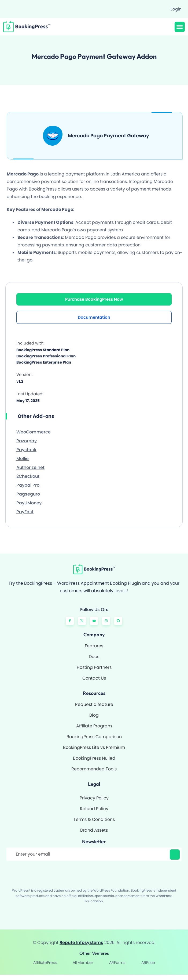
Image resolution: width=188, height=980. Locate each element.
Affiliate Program (94, 726)
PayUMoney (29, 503)
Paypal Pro (28, 485)
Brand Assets (94, 830)
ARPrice (148, 963)
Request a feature (94, 704)
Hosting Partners (94, 667)
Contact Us (94, 678)
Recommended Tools (94, 769)
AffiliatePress (45, 963)
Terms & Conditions (94, 819)
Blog (94, 715)
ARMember (83, 963)
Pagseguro (28, 494)
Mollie (23, 459)
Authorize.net (30, 467)
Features (94, 646)
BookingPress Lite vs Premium (94, 747)
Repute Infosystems (81, 943)
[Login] (173, 9)
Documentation (94, 317)
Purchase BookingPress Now (94, 299)
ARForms (117, 963)
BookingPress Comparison (94, 737)
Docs (94, 657)
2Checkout (28, 476)
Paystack (26, 450)
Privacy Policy (94, 798)
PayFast (25, 512)
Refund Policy (94, 809)
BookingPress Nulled (94, 758)
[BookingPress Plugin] (29, 27)
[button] (180, 27)
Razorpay (27, 441)
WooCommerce (34, 432)
